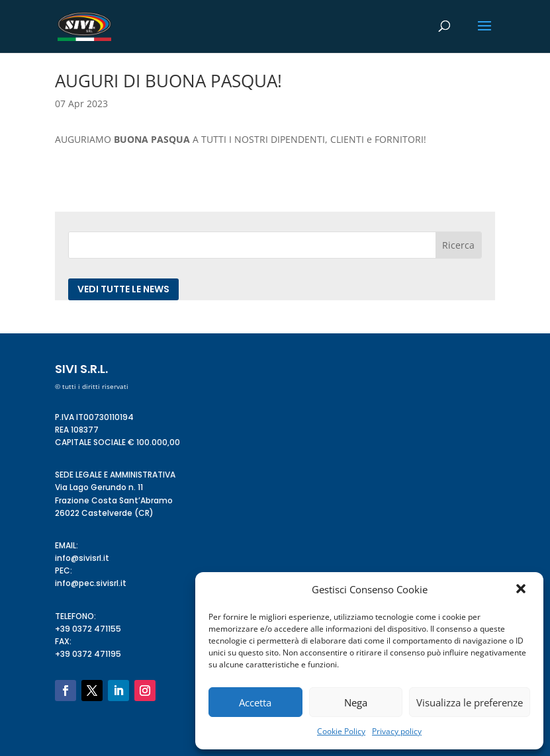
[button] (522, 590)
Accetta (255, 702)
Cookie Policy (341, 731)
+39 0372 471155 (88, 629)
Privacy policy (397, 731)
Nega (356, 702)
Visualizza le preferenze (470, 702)
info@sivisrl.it (82, 558)
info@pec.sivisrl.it (91, 583)
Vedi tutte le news (123, 289)
